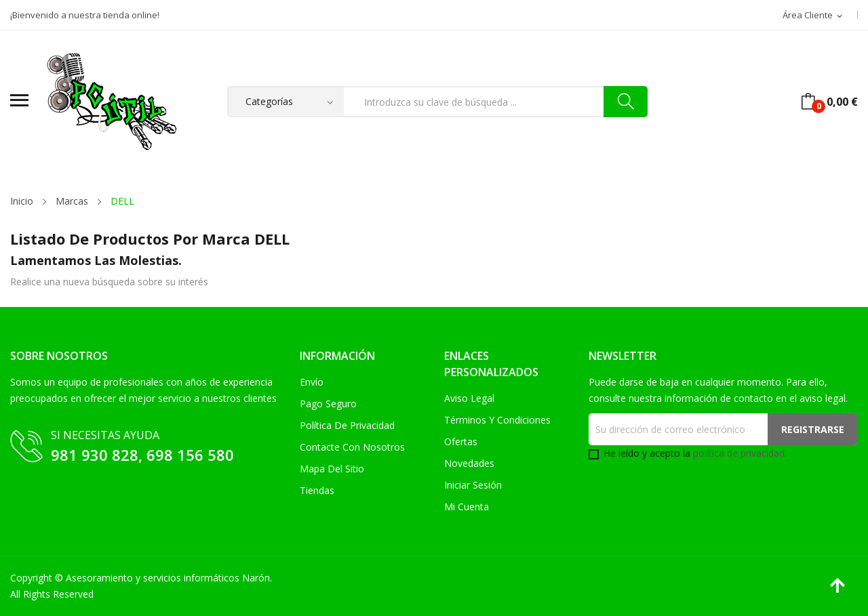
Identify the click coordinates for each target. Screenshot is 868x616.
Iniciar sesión (473, 485)
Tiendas (317, 490)
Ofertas (461, 442)
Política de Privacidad (347, 425)
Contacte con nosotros (352, 447)
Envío (312, 382)
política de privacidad (739, 453)
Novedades (469, 463)
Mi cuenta (467, 507)
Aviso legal (469, 398)
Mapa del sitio (332, 469)
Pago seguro (328, 404)
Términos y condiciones (497, 420)
